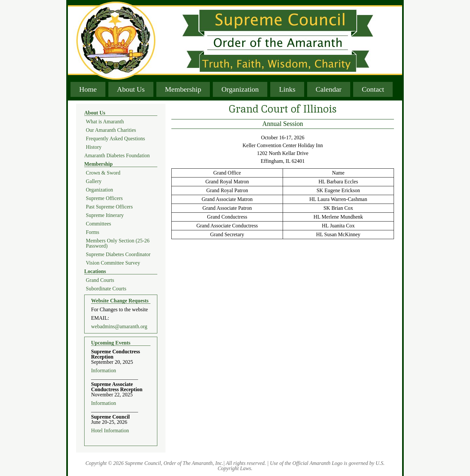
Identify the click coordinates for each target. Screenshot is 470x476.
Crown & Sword (103, 173)
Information (103, 371)
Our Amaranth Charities (111, 130)
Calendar (329, 89)
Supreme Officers (104, 198)
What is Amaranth (105, 122)
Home (88, 89)
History (94, 147)
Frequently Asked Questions (115, 139)
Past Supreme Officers (109, 207)
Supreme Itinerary (105, 215)
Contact (373, 89)
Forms (93, 232)
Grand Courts (100, 280)
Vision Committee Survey (113, 263)
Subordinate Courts (106, 289)
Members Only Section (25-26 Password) (118, 243)
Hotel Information (110, 431)
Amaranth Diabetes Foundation (117, 156)
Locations (95, 271)
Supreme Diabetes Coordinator (118, 254)
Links (287, 89)
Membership (183, 89)
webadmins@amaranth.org (119, 327)
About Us (131, 89)
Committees (98, 224)
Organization (240, 89)
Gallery (94, 181)
